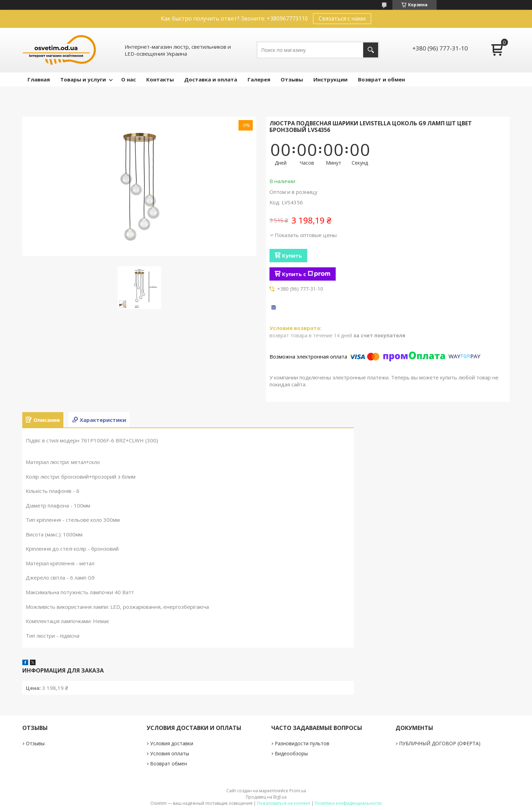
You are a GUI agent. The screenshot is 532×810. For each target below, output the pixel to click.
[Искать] (371, 50)
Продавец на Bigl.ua (266, 797)
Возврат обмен (169, 764)
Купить (292, 255)
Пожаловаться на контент (284, 803)
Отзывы (292, 79)
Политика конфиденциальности (348, 803)
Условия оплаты (170, 753)
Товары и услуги (83, 79)
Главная (39, 79)
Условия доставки (172, 743)
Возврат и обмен (381, 79)
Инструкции (330, 79)
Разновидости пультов (302, 743)
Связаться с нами (342, 18)
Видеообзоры (291, 753)
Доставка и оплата (211, 79)
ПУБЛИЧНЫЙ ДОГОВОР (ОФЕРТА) (440, 743)
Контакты (160, 79)
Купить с (306, 274)
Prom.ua (298, 791)
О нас (128, 79)
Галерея (259, 79)
